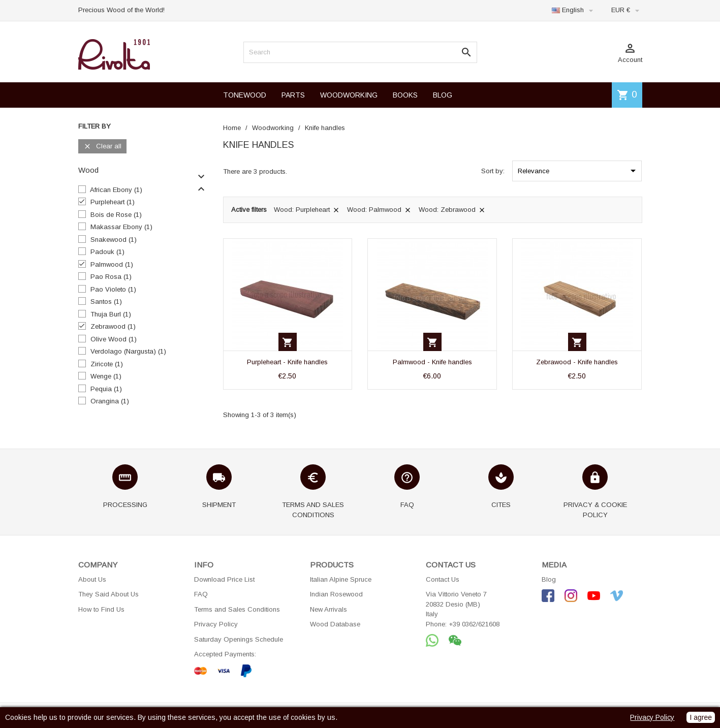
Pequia (106, 389)
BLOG (443, 95)
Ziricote (107, 364)
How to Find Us (101, 609)
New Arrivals (328, 609)
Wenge (106, 376)
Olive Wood (114, 339)
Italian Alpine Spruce (341, 579)
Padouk (107, 252)
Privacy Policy (216, 624)
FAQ (201, 594)
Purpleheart (113, 202)
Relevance (578, 171)
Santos (106, 302)
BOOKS (405, 95)
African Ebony (116, 190)
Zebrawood (113, 326)
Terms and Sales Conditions (237, 609)
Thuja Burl (111, 314)
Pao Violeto (113, 289)
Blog (549, 579)
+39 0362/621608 (474, 624)
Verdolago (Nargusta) (128, 351)
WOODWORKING (349, 95)
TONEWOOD (245, 95)
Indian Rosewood (336, 594)
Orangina (110, 401)
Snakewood (114, 240)
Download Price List (224, 579)
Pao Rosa (111, 277)
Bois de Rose (116, 215)
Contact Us (443, 579)
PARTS (293, 95)
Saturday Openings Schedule (239, 639)
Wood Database (335, 624)
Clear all (102, 147)
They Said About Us (108, 594)
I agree (701, 717)
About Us (92, 579)
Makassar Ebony (121, 227)
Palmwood (112, 264)
